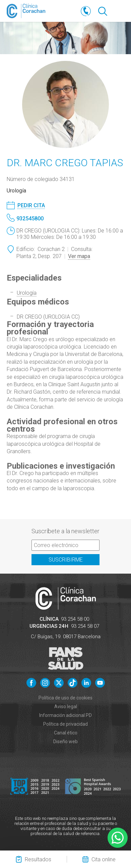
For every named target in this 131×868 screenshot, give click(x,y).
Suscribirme (66, 560)
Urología (27, 293)
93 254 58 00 (75, 619)
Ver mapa (79, 256)
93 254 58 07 (85, 626)
